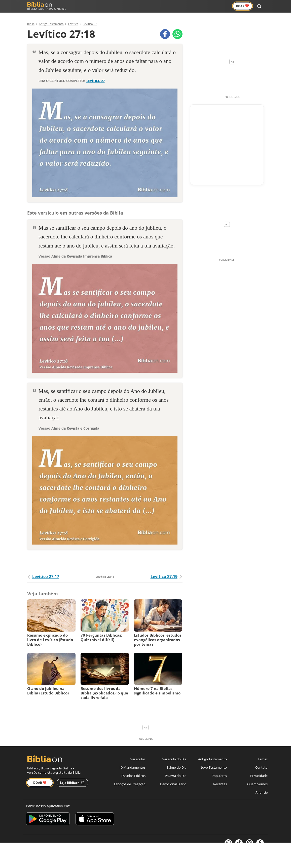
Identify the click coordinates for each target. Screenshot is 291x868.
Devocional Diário (173, 778)
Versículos (171, 6)
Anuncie (262, 786)
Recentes (220, 778)
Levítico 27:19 (167, 570)
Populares (219, 769)
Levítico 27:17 (43, 570)
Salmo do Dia (176, 761)
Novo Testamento (143, 6)
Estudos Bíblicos (133, 769)
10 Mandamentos (132, 761)
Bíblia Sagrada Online (47, 6)
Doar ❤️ (40, 776)
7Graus (53, 838)
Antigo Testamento (107, 6)
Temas (263, 753)
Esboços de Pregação (130, 778)
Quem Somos (257, 778)
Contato (261, 761)
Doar (244, 6)
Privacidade (259, 769)
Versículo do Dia (174, 753)
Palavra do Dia (176, 769)
